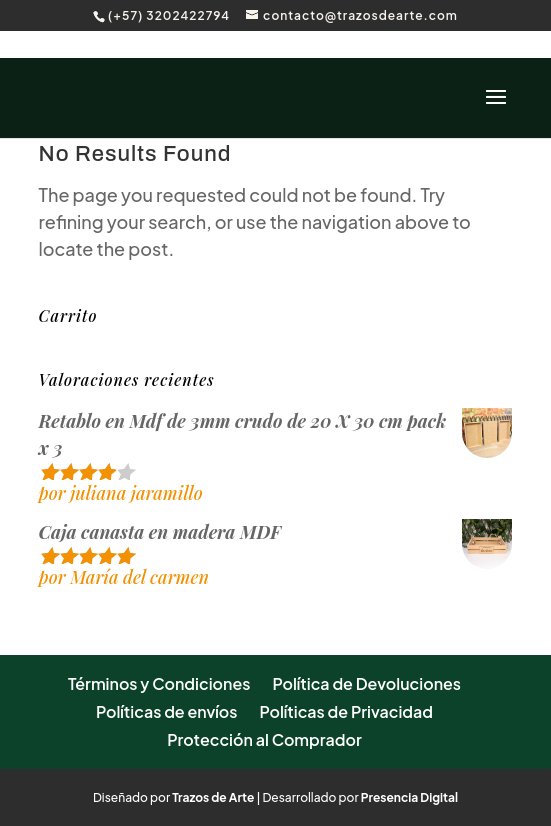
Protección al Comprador (264, 739)
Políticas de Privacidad (346, 711)
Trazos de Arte (213, 797)
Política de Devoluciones (366, 683)
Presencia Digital (409, 797)
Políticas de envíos (166, 711)
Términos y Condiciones (159, 683)
